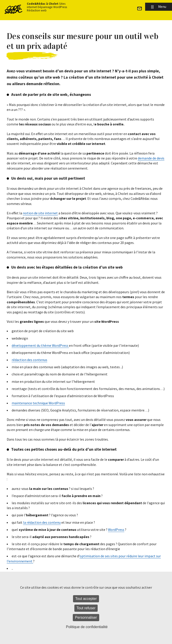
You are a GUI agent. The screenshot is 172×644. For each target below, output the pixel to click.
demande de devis (151, 158)
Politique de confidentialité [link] (87, 627)
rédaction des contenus (29, 360)
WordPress (116, 530)
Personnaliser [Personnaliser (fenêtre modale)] (86, 617)
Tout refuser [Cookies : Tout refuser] (86, 608)
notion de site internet (40, 213)
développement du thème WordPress (40, 345)
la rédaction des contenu (42, 522)
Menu (159, 7)
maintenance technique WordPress (38, 403)
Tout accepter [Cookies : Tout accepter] (86, 599)
